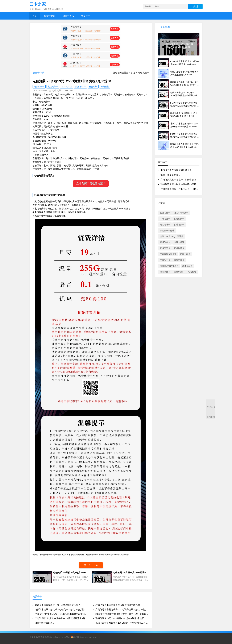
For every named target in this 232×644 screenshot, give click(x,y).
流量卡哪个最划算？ (45, 623)
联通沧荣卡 (179, 248)
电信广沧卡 (179, 260)
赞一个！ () (91, 565)
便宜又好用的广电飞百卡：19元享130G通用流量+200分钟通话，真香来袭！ (62, 614)
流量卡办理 (35, 637)
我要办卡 (86, 16)
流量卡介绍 (50, 16)
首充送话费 (80, 87)
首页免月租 (179, 272)
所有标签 (192, 272)
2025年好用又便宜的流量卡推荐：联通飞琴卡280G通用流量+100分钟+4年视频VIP (122, 614)
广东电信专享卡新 (168, 254)
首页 (35, 16)
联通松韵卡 (179, 219)
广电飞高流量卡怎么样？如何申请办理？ (181, 180)
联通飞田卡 (165, 248)
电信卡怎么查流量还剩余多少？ (176, 170)
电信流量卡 (144, 73)
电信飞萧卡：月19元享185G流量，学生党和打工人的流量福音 (122, 623)
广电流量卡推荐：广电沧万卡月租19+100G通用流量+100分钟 (191, 189)
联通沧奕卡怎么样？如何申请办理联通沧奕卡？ (184, 184)
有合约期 (93, 87)
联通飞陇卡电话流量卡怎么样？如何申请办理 (118, 605)
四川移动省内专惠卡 (169, 266)
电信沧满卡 (165, 225)
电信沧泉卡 (165, 272)
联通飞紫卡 (165, 242)
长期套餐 (105, 87)
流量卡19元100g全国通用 (172, 236)
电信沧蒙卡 (53, 87)
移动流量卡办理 (167, 230)
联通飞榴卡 (165, 213)
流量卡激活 (179, 242)
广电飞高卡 (185, 254)
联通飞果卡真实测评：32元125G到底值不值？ (58, 605)
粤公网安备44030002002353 (85, 637)
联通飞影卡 (179, 225)
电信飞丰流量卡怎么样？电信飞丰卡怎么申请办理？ (60, 609)
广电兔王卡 (165, 260)
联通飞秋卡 (187, 266)
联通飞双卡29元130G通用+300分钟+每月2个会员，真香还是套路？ (122, 618)
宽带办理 (45, 637)
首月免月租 (67, 87)
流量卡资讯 (68, 16)
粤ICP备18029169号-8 (60, 637)
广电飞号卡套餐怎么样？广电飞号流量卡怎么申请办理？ (122, 609)
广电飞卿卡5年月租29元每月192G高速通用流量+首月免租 (62, 618)
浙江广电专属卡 (181, 213)
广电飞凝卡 (165, 219)
